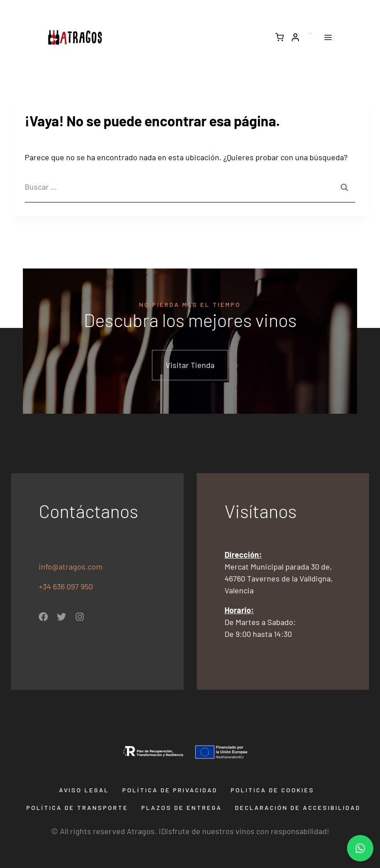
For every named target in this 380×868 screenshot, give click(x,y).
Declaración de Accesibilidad (298, 807)
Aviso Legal (84, 790)
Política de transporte (77, 807)
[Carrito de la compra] (279, 37)
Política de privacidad (170, 790)
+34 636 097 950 (67, 586)
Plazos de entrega (182, 807)
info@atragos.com (71, 566)
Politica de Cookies (273, 790)
